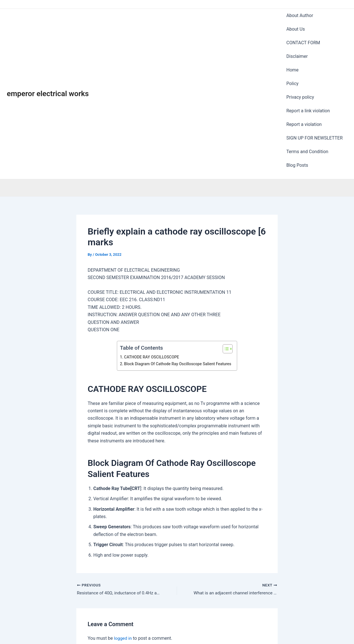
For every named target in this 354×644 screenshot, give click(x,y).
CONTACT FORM (303, 27)
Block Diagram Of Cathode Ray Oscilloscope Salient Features (178, 291)
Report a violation (304, 72)
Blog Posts (297, 95)
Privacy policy (300, 57)
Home (293, 42)
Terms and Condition (307, 87)
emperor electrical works (48, 57)
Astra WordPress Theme (234, 630)
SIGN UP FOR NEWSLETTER (315, 80)
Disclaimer (297, 35)
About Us (296, 20)
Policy (293, 50)
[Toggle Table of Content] (227, 275)
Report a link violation (308, 65)
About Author (300, 12)
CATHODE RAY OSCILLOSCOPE (150, 284)
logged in (123, 565)
